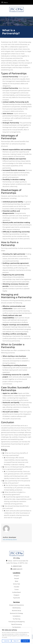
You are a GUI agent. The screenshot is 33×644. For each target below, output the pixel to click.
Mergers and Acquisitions (16, 605)
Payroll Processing (16, 624)
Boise (17, 581)
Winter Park (17, 584)
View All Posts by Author (10, 540)
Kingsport (16, 595)
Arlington (16, 576)
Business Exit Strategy (16, 613)
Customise (7, 641)
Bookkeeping (16, 608)
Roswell (17, 578)
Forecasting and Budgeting (17, 622)
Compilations (17, 616)
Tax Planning (16, 619)
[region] (16, 636)
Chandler (16, 587)
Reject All (16, 641)
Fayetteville (16, 598)
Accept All (25, 641)
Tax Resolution (17, 627)
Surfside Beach (17, 592)
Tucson (17, 590)
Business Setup (16, 611)
